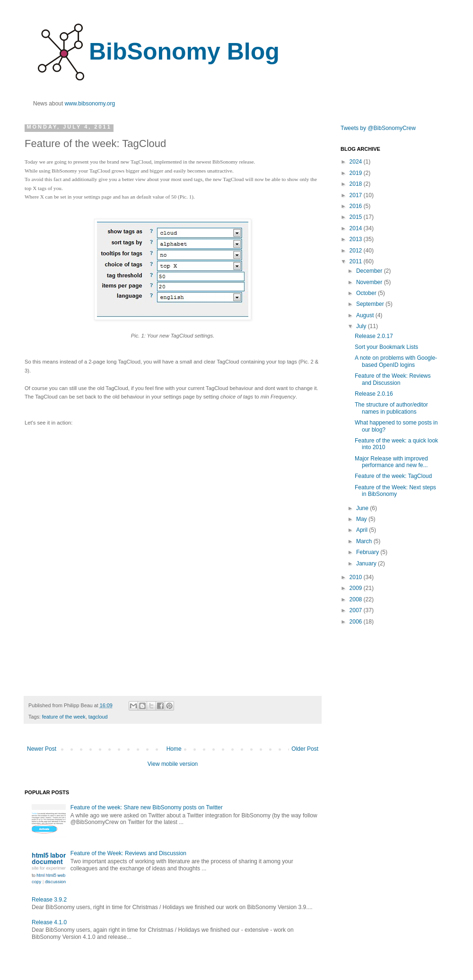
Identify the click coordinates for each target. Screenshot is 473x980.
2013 (357, 239)
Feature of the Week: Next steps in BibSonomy (395, 491)
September (371, 304)
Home (174, 749)
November (370, 282)
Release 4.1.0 (49, 922)
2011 (357, 261)
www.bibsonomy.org (90, 104)
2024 (357, 162)
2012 (357, 251)
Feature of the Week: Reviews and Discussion (128, 853)
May (362, 519)
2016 (357, 206)
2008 (357, 599)
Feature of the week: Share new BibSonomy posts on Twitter (147, 807)
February (368, 552)
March (365, 541)
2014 (357, 228)
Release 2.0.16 (374, 394)
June (363, 508)
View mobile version (173, 764)
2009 (357, 588)
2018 (357, 184)
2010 (357, 577)
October (367, 293)
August (366, 315)
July (362, 326)
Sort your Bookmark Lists (386, 347)
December (370, 271)
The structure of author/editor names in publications (391, 408)
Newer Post (42, 749)
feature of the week (64, 717)
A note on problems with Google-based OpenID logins (396, 361)
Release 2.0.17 (374, 336)
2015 (357, 217)
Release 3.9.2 (49, 900)
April (363, 530)
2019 (357, 173)
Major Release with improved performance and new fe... (391, 462)
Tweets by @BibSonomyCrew (378, 128)
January (367, 564)
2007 (357, 610)
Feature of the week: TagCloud (393, 476)
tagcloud (98, 717)
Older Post (305, 749)
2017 (357, 195)
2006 (357, 622)
